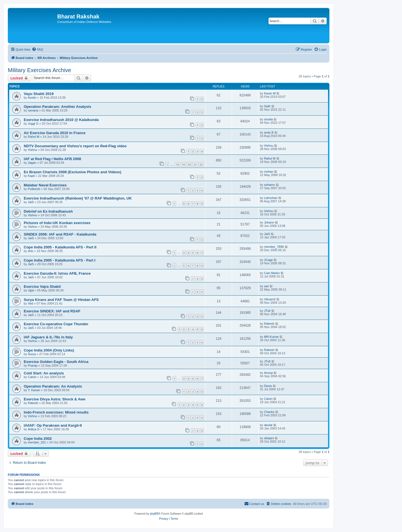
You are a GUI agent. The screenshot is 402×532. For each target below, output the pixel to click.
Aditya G (34, 429)
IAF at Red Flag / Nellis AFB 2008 (52, 159)
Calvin (32, 377)
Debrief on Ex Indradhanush (48, 211)
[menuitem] (37, 49)
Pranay (33, 365)
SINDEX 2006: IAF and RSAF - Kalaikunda (60, 234)
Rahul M (34, 137)
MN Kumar (271, 337)
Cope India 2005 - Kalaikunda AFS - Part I (60, 260)
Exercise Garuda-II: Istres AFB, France (57, 273)
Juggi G (33, 123)
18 (177, 164)
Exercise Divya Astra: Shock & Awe (55, 399)
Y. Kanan (34, 390)
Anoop (269, 373)
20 (189, 164)
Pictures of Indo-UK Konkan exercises (57, 223)
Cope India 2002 (38, 439)
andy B (269, 132)
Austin (32, 98)
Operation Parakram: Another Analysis (58, 107)
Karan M (270, 93)
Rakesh (269, 324)
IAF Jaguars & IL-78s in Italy (48, 337)
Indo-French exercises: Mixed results (56, 412)
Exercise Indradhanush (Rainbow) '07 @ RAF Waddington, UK (78, 198)
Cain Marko (272, 273)
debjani (269, 438)
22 (201, 164)
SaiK (267, 106)
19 (183, 164)
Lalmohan (271, 198)
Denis (268, 386)
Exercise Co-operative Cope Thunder (56, 324)
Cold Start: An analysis (44, 373)
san (267, 286)
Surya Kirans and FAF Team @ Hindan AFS (61, 300)
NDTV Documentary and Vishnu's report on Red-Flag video (75, 146)
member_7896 (274, 247)
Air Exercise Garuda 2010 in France (55, 133)
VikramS (270, 299)
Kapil (31, 176)
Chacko (269, 412)
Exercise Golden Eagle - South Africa (56, 362)
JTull (267, 311)
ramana (33, 110)
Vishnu (33, 150)
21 (195, 164)
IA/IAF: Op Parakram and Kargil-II (53, 425)
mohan (269, 172)
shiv (31, 251)
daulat (268, 425)
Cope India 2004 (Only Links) (49, 350)
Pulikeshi (34, 189)
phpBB (154, 514)
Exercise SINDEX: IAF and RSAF (52, 311)
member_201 (37, 442)
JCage (269, 260)
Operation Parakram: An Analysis (53, 386)
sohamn (270, 185)
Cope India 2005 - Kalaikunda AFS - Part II (60, 247)
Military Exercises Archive (40, 70)
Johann (269, 222)
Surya (32, 354)
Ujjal (31, 290)
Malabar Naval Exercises (45, 185)
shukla (269, 119)
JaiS (31, 202)
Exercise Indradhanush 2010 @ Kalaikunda (61, 120)
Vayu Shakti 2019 (39, 94)
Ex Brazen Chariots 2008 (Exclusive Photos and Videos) (72, 172)
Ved (31, 303)
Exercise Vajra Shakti (42, 287)
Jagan (32, 163)
